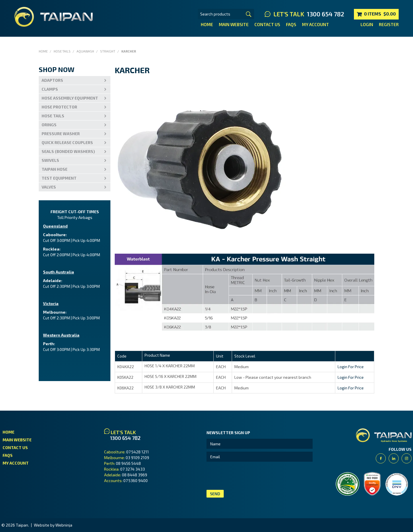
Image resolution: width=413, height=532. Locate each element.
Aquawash (85, 51)
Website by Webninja (53, 525)
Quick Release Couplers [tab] (67, 142)
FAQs (291, 24)
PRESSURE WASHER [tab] (61, 134)
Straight (108, 51)
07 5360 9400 (136, 480)
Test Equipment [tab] (59, 178)
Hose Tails (62, 51)
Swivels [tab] (50, 160)
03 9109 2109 (137, 458)
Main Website (234, 24)
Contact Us (267, 24)
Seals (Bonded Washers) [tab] (68, 151)
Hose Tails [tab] (53, 116)
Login (367, 24)
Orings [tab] (49, 125)
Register (389, 24)
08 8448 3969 (135, 475)
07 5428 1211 (138, 452)
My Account (315, 24)
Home (207, 24)
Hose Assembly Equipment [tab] (70, 98)
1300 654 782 (326, 14)
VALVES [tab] (49, 187)
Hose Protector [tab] (59, 107)
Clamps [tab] (50, 89)
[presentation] (250, 476)
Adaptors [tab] (52, 80)
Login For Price (351, 367)
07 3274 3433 (133, 469)
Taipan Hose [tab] (54, 169)
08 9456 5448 (128, 463)
